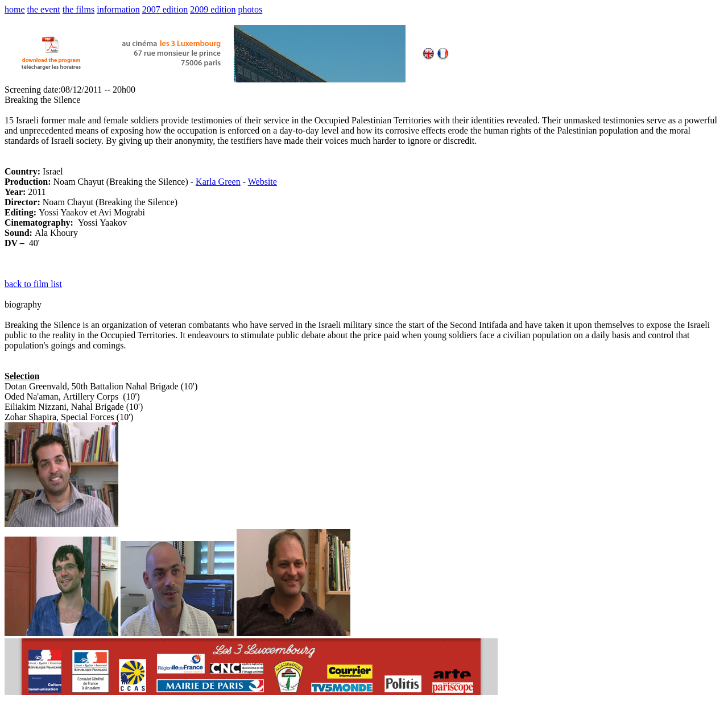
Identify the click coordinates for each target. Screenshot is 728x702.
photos (251, 9)
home (15, 9)
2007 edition (165, 9)
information (118, 9)
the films (78, 9)
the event (44, 9)
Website (262, 182)
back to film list (33, 284)
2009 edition (213, 9)
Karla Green (218, 182)
